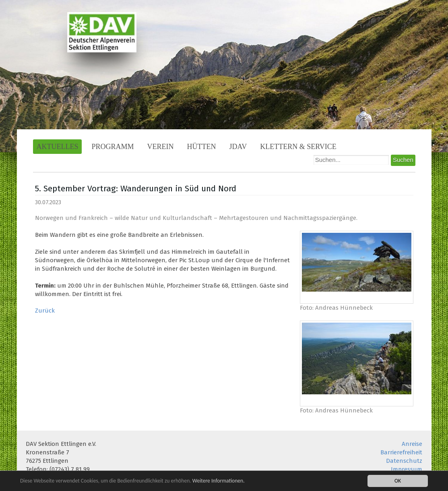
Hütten (202, 147)
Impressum (407, 469)
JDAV (238, 147)
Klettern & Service (298, 147)
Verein (161, 147)
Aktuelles (58, 147)
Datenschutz (404, 461)
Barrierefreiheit (401, 452)
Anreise (412, 444)
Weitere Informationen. (219, 481)
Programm (113, 147)
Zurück (45, 311)
